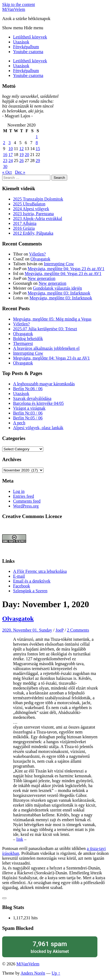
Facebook (21, 586)
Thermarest (23, 343)
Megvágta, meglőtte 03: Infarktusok (59, 293)
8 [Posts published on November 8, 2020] (37, 143)
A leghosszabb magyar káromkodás (44, 384)
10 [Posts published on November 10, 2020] (11, 149)
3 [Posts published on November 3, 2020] (10, 143)
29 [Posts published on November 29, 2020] (38, 161)
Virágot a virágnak (29, 408)
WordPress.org (26, 506)
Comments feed (27, 501)
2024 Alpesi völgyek (31, 209)
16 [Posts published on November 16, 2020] (5, 155)
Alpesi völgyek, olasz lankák (38, 428)
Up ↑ (56, 973)
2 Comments (78, 630)
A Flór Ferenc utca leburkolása (40, 571)
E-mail (19, 576)
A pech (19, 423)
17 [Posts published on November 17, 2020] (11, 155)
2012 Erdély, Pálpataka (33, 233)
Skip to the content (18, 4)
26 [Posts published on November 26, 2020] (21, 161)
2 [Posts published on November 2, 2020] (4, 143)
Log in (19, 491)
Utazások (21, 42)
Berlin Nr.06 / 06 (28, 389)
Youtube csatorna (28, 52)
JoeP (60, 630)
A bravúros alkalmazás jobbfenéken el (46, 348)
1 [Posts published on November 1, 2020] (37, 137)
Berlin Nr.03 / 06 (28, 413)
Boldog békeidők (28, 339)
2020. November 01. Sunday (27, 630)
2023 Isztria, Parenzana (33, 214)
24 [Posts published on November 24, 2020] (11, 161)
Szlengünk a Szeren (30, 591)
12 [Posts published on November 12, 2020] (21, 149)
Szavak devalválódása (32, 398)
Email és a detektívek (32, 581)
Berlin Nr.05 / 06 (28, 418)
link (20, 839)
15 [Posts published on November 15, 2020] (38, 149)
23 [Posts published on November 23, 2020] (5, 161)
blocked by (50, 947)
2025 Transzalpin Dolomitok (38, 199)
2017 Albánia (25, 223)
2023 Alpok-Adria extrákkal (38, 219)
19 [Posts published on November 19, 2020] (21, 155)
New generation (42, 278)
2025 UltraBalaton (29, 204)
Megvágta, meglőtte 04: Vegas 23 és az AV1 (66, 269)
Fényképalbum (26, 47)
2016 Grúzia (24, 228)
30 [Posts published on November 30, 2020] (5, 166)
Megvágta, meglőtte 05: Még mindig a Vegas (52, 319)
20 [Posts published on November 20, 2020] (27, 155)
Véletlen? (37, 254)
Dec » (20, 172)
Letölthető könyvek (30, 37)
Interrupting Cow (59, 264)
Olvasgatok (40, 259)
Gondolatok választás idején (57, 288)
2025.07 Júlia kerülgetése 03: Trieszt (45, 329)
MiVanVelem (14, 9)
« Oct (7, 172)
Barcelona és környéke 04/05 (38, 403)
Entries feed (24, 496)
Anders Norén (33, 973)
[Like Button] (4, 898)
